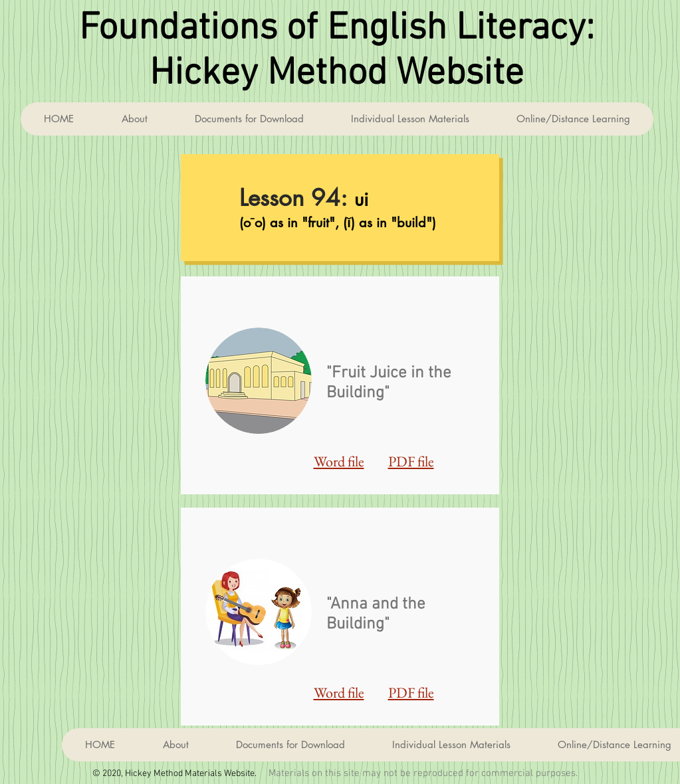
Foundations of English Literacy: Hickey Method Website (337, 52)
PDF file (411, 461)
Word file (339, 461)
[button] (410, 119)
